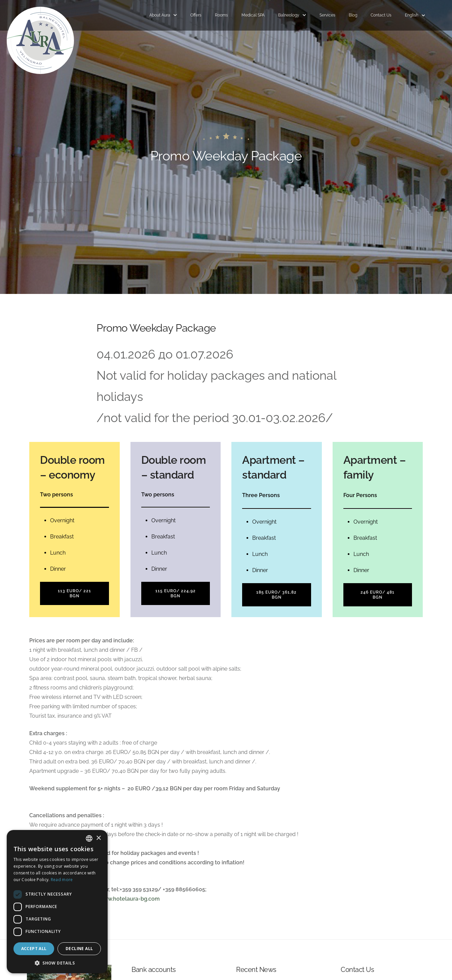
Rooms (221, 15)
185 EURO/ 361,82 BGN (276, 595)
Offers (196, 15)
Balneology (289, 15)
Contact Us (381, 15)
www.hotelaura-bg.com (129, 899)
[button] (57, 963)
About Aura (160, 15)
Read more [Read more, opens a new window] (62, 880)
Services (327, 15)
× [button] (98, 838)
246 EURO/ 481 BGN (378, 595)
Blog (353, 15)
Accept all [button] (34, 949)
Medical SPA (253, 15)
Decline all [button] (79, 949)
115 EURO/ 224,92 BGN (176, 593)
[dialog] (57, 902)
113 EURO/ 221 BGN (74, 593)
